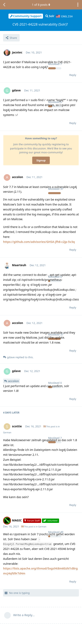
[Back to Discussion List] (4, 5)
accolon (13, 381)
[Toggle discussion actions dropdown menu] (78, 5)
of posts (41, 5)
